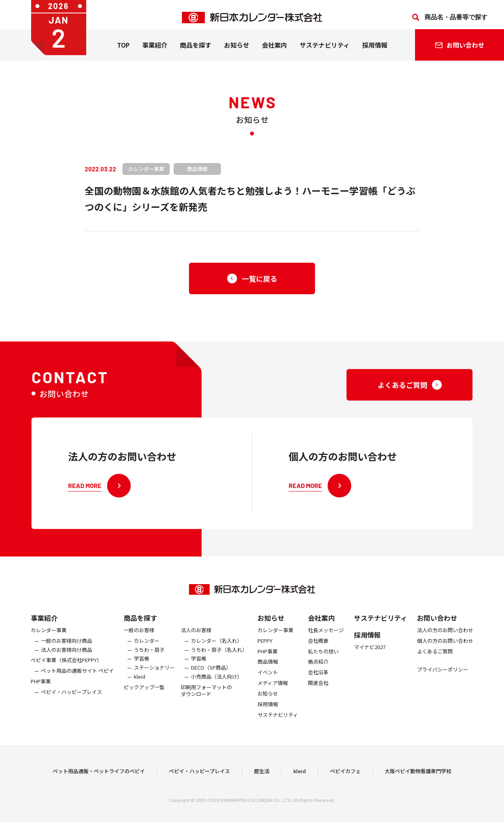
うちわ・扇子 (149, 656)
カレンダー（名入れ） (217, 647)
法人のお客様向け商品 (67, 656)
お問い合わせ (437, 624)
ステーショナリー (154, 674)
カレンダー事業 (49, 636)
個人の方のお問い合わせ (445, 647)
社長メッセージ (326, 636)
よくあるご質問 (435, 658)
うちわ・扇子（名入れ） (219, 656)
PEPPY (265, 647)
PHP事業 (41, 688)
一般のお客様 (139, 636)
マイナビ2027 (370, 653)
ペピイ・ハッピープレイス (71, 698)
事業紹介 (155, 51)
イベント (268, 679)
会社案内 (274, 51)
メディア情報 (273, 689)
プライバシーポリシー (443, 676)
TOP (123, 51)
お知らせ (237, 51)
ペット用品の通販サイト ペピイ (77, 677)
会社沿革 (318, 679)
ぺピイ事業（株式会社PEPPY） (66, 667)
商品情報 (268, 668)
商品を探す (140, 624)
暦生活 (262, 774)
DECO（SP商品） (211, 674)
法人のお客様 (196, 636)
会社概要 (318, 647)
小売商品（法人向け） (217, 683)
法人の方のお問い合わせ (445, 636)
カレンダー (147, 647)
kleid (140, 683)
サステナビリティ (325, 51)
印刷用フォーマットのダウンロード (206, 697)
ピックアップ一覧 (144, 693)
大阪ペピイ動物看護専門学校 (418, 774)
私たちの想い (323, 658)
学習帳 (142, 665)
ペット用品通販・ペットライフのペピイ (99, 774)
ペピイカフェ (345, 774)
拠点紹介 (318, 668)
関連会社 (318, 689)
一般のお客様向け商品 (67, 647)
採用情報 (375, 51)
